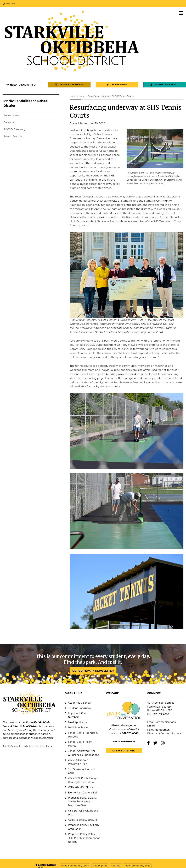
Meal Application (78, 722)
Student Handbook (80, 708)
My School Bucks (78, 728)
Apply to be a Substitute (82, 820)
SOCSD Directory (14, 129)
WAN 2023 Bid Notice (81, 787)
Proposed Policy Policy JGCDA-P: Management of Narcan (84, 838)
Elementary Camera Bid (82, 793)
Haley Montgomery (159, 730)
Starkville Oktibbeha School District (26, 103)
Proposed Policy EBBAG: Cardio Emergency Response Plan (83, 802)
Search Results (13, 136)
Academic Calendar (80, 703)
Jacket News (12, 115)
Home (73, 96)
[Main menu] (181, 13)
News (82, 96)
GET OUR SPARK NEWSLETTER (93, 671)
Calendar (9, 122)
